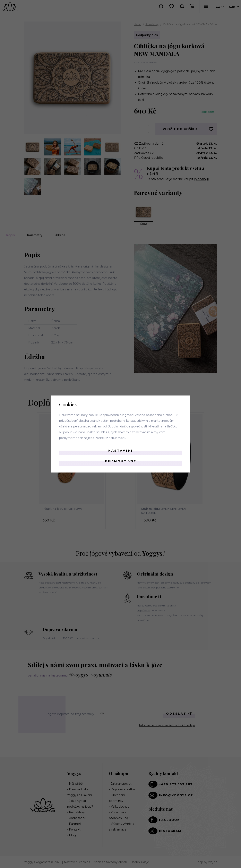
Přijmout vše (120, 461)
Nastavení (120, 451)
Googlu (113, 426)
